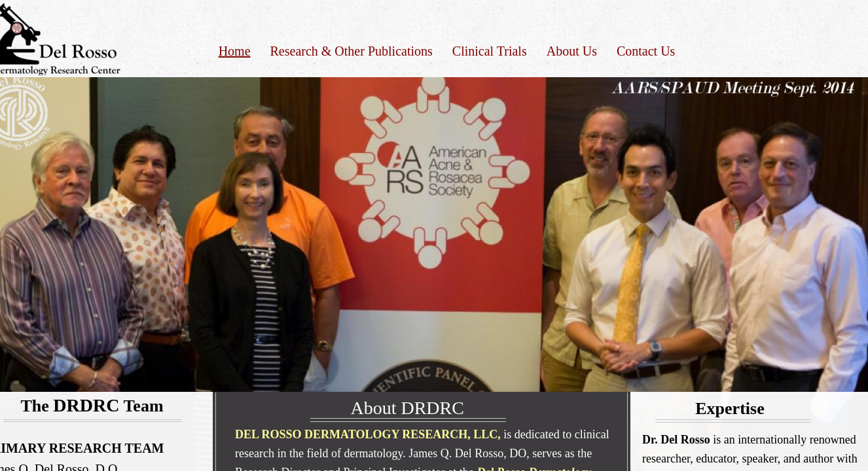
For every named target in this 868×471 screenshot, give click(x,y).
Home (235, 51)
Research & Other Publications (352, 51)
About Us (572, 51)
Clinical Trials (490, 51)
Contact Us (646, 51)
